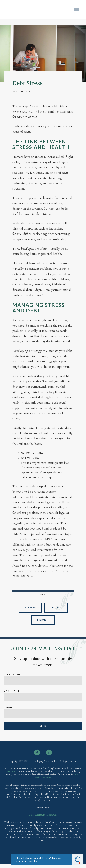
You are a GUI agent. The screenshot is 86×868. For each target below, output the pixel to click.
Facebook (30, 608)
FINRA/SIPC (12, 771)
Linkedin (43, 620)
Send (43, 726)
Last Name (12, 691)
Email (8, 707)
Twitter (56, 608)
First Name (13, 674)
